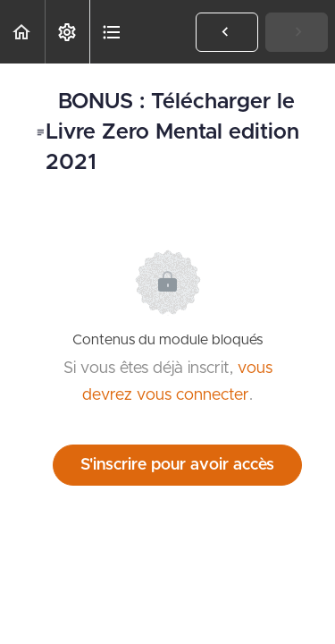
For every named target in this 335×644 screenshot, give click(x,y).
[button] (22, 32)
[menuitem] (67, 32)
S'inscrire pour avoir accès (177, 465)
